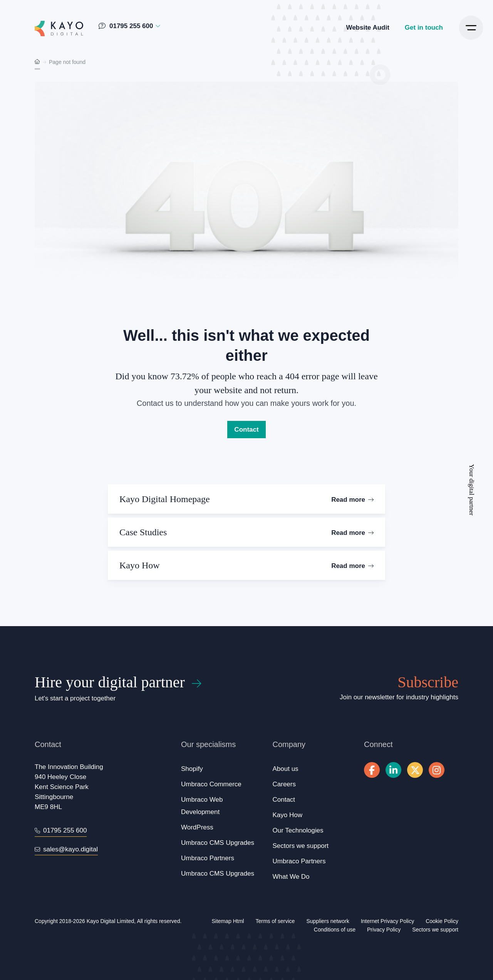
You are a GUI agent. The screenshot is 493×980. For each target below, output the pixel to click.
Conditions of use (335, 930)
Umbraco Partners (208, 858)
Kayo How (288, 815)
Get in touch (424, 28)
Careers (284, 784)
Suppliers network (328, 921)
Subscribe (428, 682)
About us (286, 769)
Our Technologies (298, 830)
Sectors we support (301, 846)
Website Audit (367, 28)
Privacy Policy (384, 930)
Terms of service (275, 921)
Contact (246, 430)
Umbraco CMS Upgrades (218, 843)
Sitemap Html (228, 921)
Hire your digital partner (110, 682)
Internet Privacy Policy (388, 921)
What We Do (291, 877)
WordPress (197, 827)
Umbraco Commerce (211, 784)
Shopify (192, 769)
